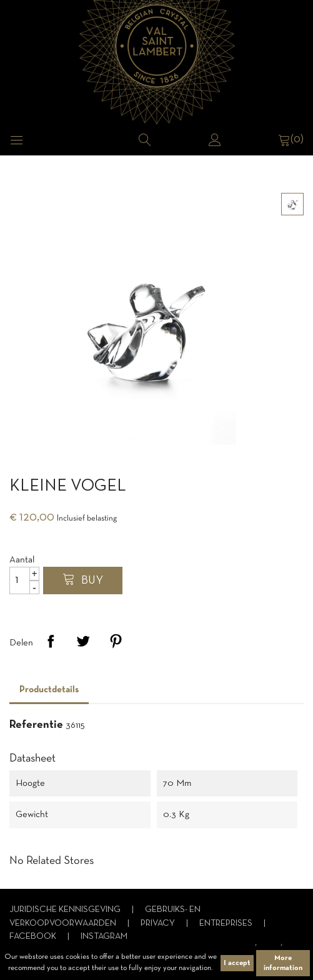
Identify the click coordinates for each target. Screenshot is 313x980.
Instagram (104, 937)
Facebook (34, 937)
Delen (51, 641)
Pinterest (116, 641)
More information (283, 963)
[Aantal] (24, 581)
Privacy (159, 924)
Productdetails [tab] (49, 690)
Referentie (36, 725)
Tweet (83, 641)
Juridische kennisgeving (66, 910)
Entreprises (227, 924)
